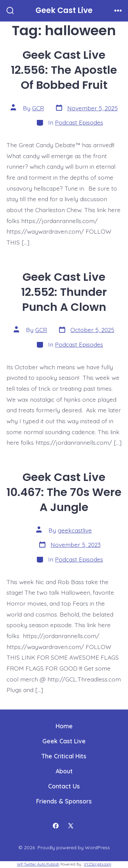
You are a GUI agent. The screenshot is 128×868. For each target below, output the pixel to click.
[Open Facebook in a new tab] (56, 826)
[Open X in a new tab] (71, 826)
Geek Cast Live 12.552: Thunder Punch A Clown (64, 292)
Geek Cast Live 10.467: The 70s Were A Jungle (64, 492)
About (64, 771)
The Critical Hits (64, 756)
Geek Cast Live (64, 741)
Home (64, 726)
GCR (38, 108)
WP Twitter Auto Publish (38, 864)
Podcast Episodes (79, 122)
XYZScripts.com (98, 864)
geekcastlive (75, 530)
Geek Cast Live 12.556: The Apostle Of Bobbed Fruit (64, 70)
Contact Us (64, 786)
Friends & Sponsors (64, 801)
